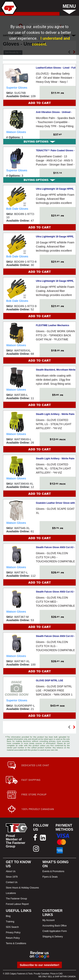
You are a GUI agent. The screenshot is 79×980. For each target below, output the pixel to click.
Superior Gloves (17, 88)
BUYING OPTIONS (39, 142)
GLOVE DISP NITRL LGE (50, 681)
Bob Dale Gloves (17, 209)
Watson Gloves (16, 132)
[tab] (39, 142)
